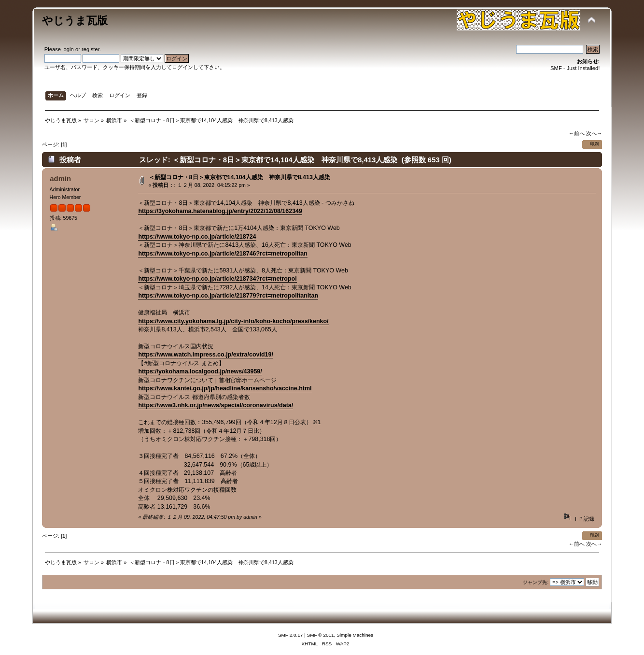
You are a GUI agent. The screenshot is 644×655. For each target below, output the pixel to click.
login (68, 49)
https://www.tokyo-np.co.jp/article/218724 (197, 237)
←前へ (577, 133)
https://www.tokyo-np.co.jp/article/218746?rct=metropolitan (223, 254)
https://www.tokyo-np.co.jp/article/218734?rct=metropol (217, 279)
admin (60, 178)
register (91, 49)
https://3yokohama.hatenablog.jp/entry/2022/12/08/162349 (220, 211)
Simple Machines (355, 635)
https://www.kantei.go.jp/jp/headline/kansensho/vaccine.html (225, 388)
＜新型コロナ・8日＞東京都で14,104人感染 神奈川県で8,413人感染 (239, 177)
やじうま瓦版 (75, 21)
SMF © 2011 (321, 635)
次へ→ (594, 133)
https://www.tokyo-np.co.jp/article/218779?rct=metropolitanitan (228, 296)
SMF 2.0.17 (291, 635)
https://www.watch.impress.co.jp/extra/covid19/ (205, 355)
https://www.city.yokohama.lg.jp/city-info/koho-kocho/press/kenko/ (233, 321)
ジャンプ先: (536, 582)
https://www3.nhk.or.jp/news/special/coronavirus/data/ (216, 405)
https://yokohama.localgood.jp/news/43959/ (200, 371)
